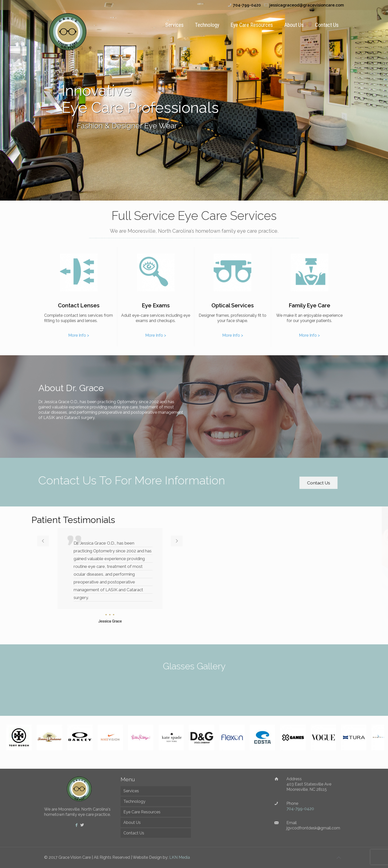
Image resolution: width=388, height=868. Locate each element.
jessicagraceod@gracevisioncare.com (307, 5)
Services (131, 791)
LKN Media (180, 857)
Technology (134, 801)
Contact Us (134, 833)
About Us (132, 822)
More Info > (79, 339)
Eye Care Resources (142, 812)
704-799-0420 (247, 5)
